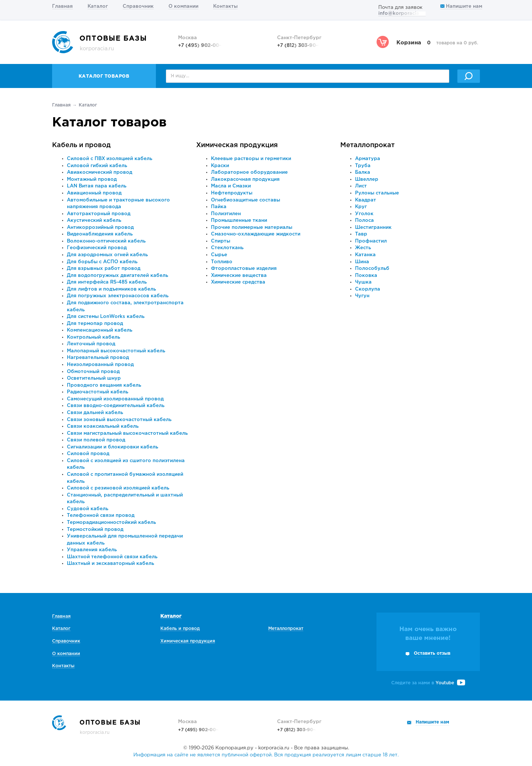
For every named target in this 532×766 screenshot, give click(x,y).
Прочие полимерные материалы (252, 228)
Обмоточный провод (93, 372)
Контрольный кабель (93, 337)
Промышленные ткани (239, 221)
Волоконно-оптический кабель (106, 241)
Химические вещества (239, 276)
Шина (362, 262)
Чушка (363, 282)
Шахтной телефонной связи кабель (112, 557)
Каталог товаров (104, 76)
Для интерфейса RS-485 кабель (107, 282)
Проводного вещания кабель (104, 385)
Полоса (364, 221)
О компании (183, 6)
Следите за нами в (428, 683)
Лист (361, 186)
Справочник (138, 6)
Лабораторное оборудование (249, 172)
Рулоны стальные (377, 193)
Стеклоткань (227, 248)
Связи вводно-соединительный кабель (116, 406)
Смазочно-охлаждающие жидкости (256, 234)
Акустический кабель (94, 221)
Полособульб (372, 269)
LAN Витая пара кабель (97, 186)
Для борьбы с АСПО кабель (102, 262)
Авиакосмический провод (100, 172)
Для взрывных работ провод (104, 269)
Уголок (364, 214)
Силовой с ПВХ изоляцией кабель (110, 159)
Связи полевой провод (96, 440)
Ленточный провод (91, 344)
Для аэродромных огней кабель (107, 255)
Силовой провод (88, 454)
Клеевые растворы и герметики (251, 159)
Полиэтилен (226, 214)
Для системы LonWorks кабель (106, 317)
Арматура (368, 159)
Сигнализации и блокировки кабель (112, 447)
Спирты (221, 241)
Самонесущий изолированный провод (115, 399)
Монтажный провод (92, 179)
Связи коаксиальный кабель (103, 426)
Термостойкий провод (95, 530)
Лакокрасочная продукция (245, 179)
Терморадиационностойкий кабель (111, 523)
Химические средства (238, 282)
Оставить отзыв (432, 653)
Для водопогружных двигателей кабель (117, 276)
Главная (62, 6)
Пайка (219, 207)
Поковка (366, 276)
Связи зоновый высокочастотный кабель (119, 420)
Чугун (362, 296)
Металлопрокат (367, 145)
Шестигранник (373, 228)
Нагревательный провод (98, 358)
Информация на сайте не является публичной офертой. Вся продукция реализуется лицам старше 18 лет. (266, 755)
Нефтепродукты (232, 193)
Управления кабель (92, 550)
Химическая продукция (237, 145)
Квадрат (366, 200)
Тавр (361, 234)
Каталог (98, 6)
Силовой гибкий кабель (97, 166)
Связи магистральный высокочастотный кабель (127, 433)
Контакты (225, 6)
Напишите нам (461, 6)
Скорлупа (368, 289)
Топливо (222, 262)
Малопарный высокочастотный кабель (116, 351)
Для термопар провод (95, 324)
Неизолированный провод (100, 365)
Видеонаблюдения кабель (100, 234)
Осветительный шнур (94, 378)
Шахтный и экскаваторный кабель (110, 564)
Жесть (363, 248)
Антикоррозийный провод (100, 228)
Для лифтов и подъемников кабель (111, 289)
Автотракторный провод (99, 214)
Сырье (219, 255)
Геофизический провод (97, 248)
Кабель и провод (81, 145)
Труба (363, 166)
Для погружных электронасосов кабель (118, 296)
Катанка (365, 255)
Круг (361, 207)
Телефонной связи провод (101, 516)
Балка (363, 172)
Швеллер (367, 179)
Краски (220, 166)
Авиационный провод (94, 193)
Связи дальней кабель (95, 413)
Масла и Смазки (231, 186)
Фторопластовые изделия (244, 269)
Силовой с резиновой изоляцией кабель (118, 488)
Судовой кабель (88, 509)
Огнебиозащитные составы (245, 200)
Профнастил (371, 241)
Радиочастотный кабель (98, 392)
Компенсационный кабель (100, 330)
